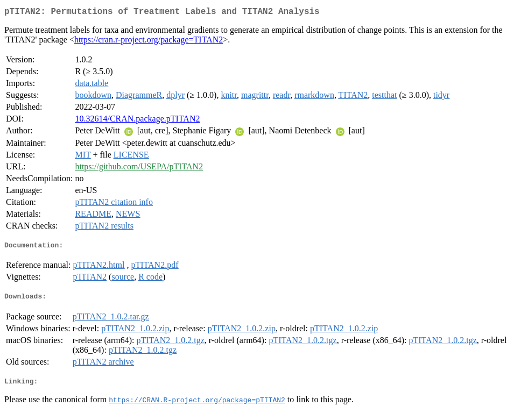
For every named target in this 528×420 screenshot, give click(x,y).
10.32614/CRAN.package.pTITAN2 (137, 121)
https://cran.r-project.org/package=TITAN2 (149, 42)
